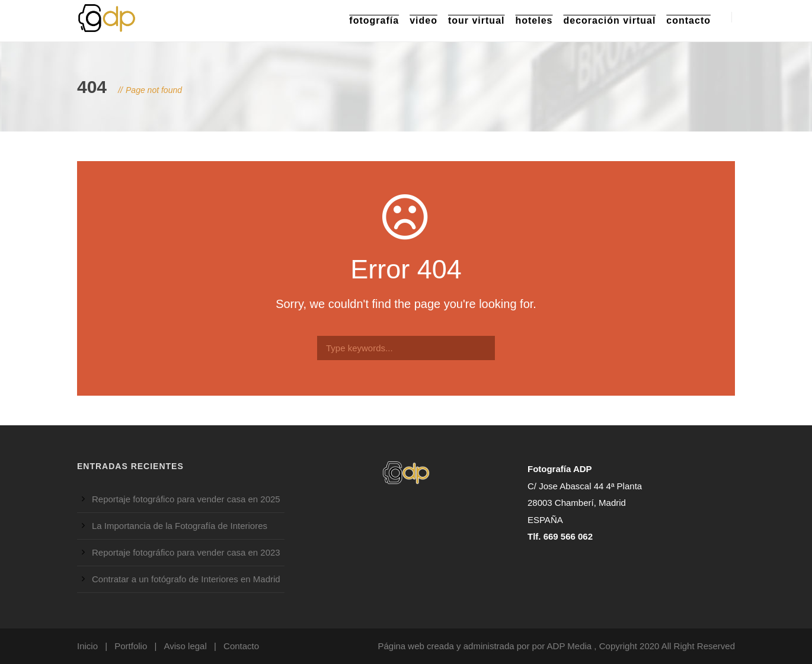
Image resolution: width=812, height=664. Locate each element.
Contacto (688, 20)
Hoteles (534, 20)
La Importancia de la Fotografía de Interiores (180, 526)
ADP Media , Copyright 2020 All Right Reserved (641, 646)
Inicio (87, 646)
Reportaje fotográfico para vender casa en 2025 (186, 499)
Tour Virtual (477, 20)
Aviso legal (186, 646)
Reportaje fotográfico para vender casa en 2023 (186, 552)
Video (423, 20)
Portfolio (131, 646)
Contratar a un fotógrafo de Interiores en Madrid (186, 579)
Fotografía (374, 20)
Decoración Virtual (610, 20)
